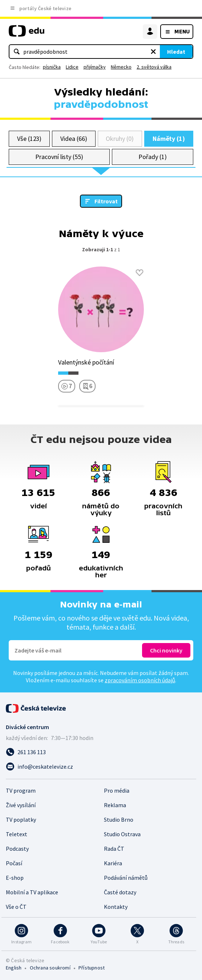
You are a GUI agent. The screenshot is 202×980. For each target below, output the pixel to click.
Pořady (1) (152, 157)
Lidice (72, 67)
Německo (121, 67)
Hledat (176, 52)
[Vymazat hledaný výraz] (153, 52)
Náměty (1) (169, 139)
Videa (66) (74, 139)
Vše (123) (29, 139)
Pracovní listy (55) (59, 157)
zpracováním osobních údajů (140, 680)
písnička (52, 67)
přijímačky (95, 67)
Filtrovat (106, 201)
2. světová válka (154, 67)
